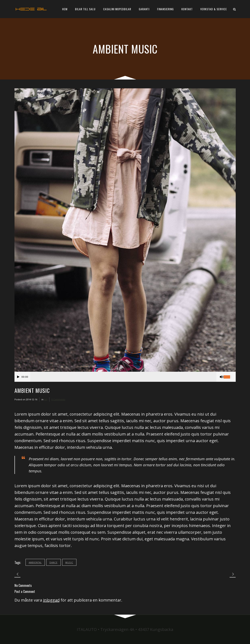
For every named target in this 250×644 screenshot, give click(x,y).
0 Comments (58, 399)
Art (46, 399)
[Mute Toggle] (222, 377)
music (69, 562)
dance (53, 562)
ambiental (35, 562)
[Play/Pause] (18, 377)
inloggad (51, 600)
